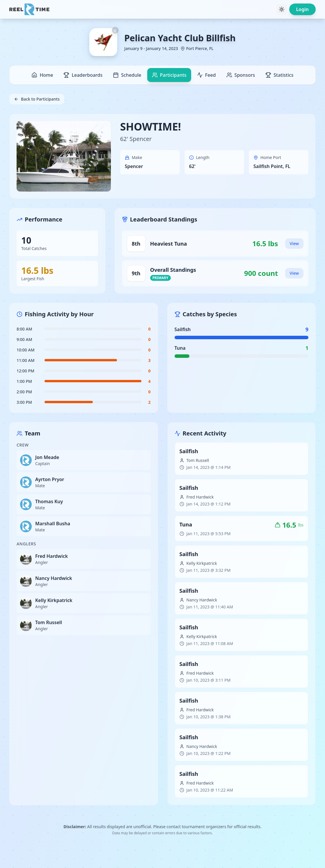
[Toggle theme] (282, 9)
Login (302, 9)
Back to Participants (37, 99)
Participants (169, 75)
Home (42, 75)
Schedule (127, 75)
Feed (206, 75)
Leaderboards (83, 75)
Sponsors (241, 75)
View (294, 243)
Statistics (279, 75)
